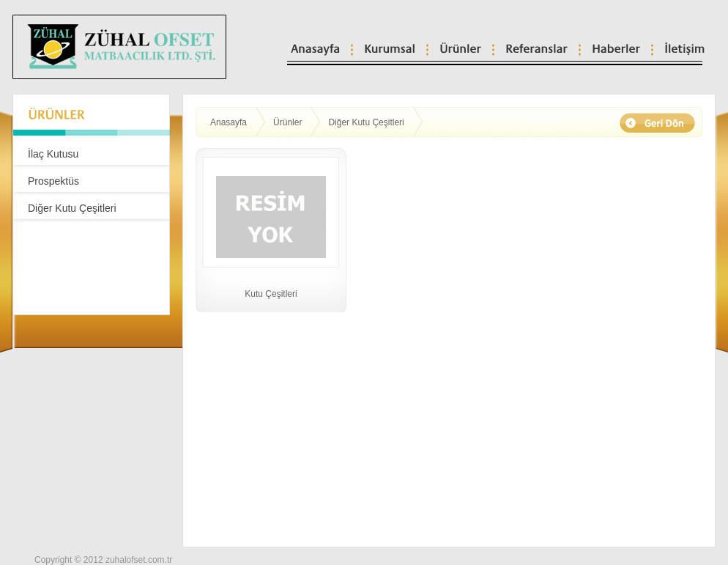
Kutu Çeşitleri (271, 294)
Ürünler (287, 122)
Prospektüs (53, 181)
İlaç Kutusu (53, 154)
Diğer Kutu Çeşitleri (72, 208)
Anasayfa (229, 122)
